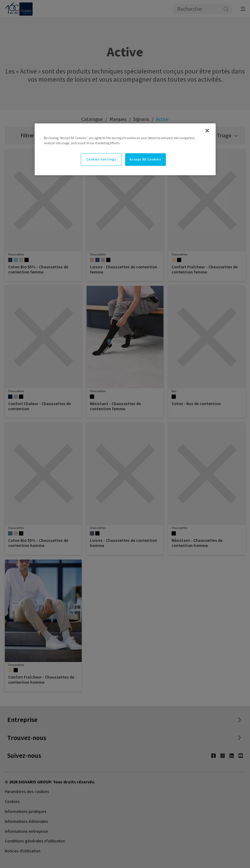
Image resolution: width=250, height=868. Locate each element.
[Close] (207, 131)
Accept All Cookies (145, 159)
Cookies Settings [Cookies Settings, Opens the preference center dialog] (101, 159)
